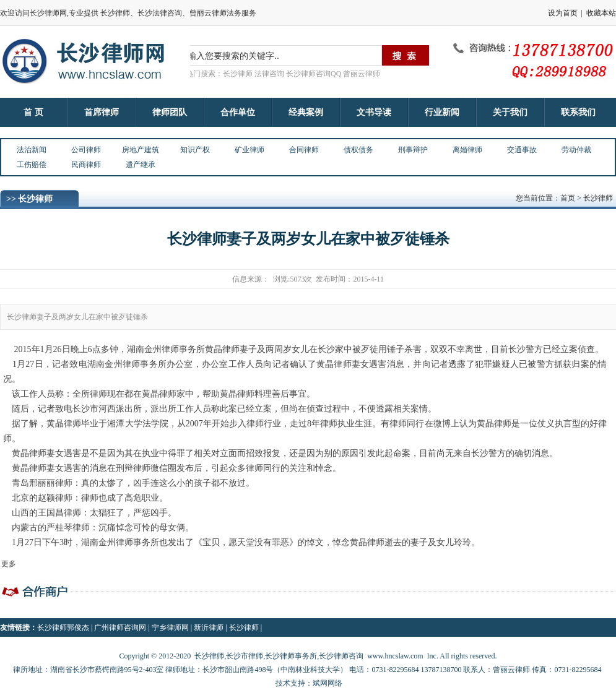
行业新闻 (442, 112)
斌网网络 (328, 683)
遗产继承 (141, 165)
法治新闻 (32, 150)
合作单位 (238, 112)
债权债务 (358, 150)
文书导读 (374, 112)
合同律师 (304, 150)
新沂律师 (209, 627)
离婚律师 (467, 150)
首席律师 (102, 112)
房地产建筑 (141, 150)
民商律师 (86, 165)
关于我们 (510, 112)
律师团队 (170, 112)
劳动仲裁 (576, 150)
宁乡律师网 (170, 627)
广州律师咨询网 (120, 627)
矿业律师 (249, 150)
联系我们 (578, 112)
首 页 (33, 112)
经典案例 (306, 112)
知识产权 (195, 150)
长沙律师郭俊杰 (63, 627)
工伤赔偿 (32, 165)
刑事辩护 (413, 150)
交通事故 (522, 150)
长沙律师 (244, 627)
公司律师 (86, 150)
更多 (9, 564)
